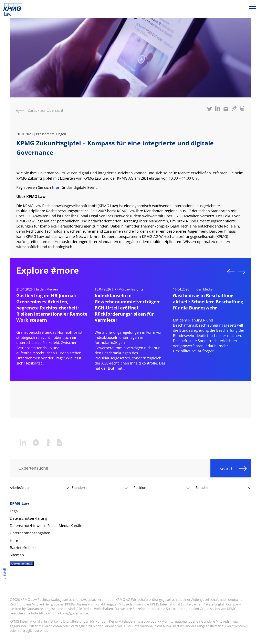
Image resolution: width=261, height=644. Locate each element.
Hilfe (14, 540)
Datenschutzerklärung (29, 518)
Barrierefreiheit (23, 548)
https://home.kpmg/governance (64, 613)
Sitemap (17, 555)
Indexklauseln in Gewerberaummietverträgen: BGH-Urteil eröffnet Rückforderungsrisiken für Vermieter (128, 308)
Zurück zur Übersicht (45, 110)
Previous (231, 272)
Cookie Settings (22, 564)
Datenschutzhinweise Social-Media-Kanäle (46, 526)
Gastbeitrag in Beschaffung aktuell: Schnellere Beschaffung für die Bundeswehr (208, 302)
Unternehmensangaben (30, 533)
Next (242, 272)
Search (227, 468)
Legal (14, 511)
